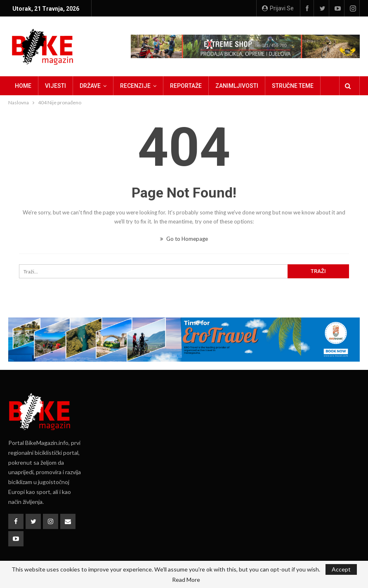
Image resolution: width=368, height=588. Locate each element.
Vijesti (55, 86)
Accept (341, 569)
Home (23, 86)
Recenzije (135, 86)
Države (90, 86)
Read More (186, 580)
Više (278, 86)
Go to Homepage (184, 239)
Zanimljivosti (237, 86)
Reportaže (186, 86)
